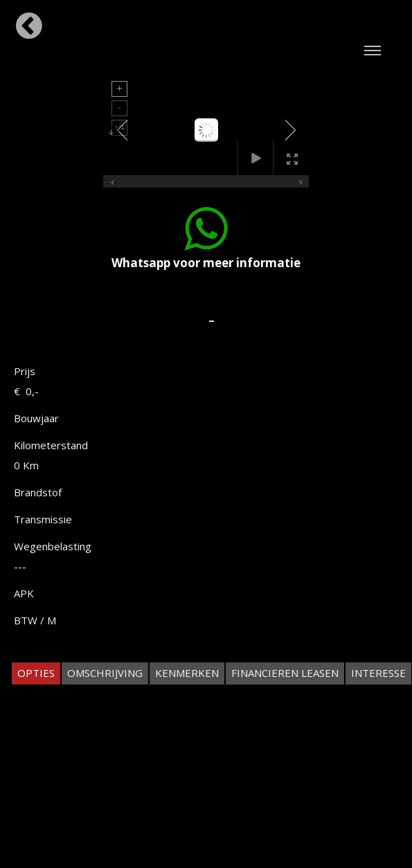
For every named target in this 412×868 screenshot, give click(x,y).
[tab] (36, 673)
